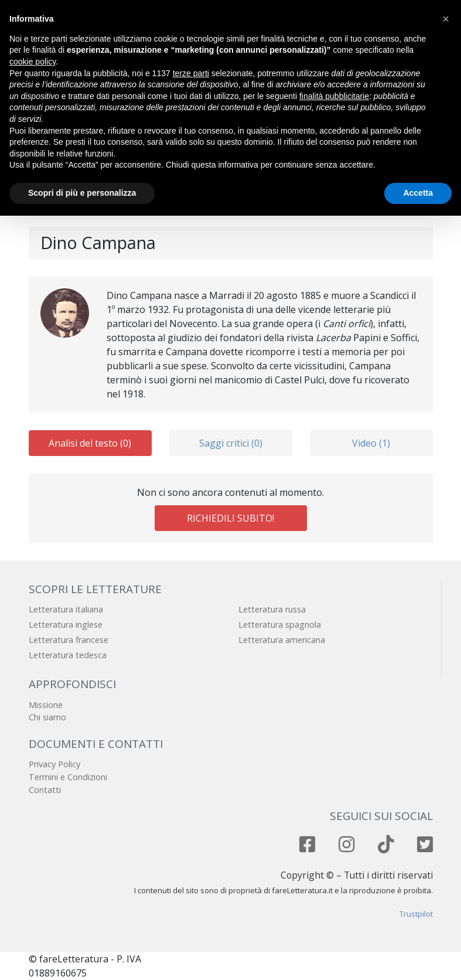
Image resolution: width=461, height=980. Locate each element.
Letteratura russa (272, 609)
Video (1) (371, 443)
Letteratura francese (69, 640)
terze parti (191, 73)
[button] (446, 19)
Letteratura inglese (66, 625)
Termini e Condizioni (68, 777)
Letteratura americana (282, 640)
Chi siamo (47, 717)
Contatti (45, 790)
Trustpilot (416, 914)
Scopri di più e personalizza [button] (82, 193)
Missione (46, 705)
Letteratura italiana (66, 609)
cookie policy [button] (33, 62)
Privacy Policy (54, 764)
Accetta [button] (418, 193)
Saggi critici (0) (231, 443)
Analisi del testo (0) (90, 443)
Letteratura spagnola (280, 625)
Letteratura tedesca (68, 655)
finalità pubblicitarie (334, 96)
